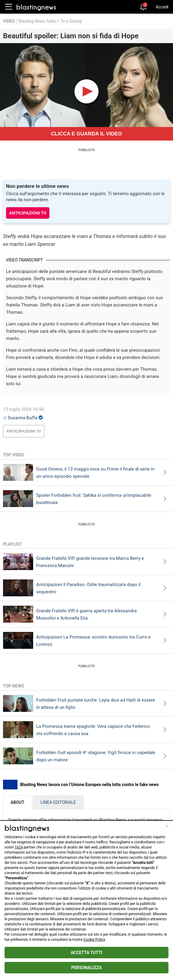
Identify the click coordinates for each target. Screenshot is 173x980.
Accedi (162, 7)
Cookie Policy (94, 940)
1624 (19, 847)
